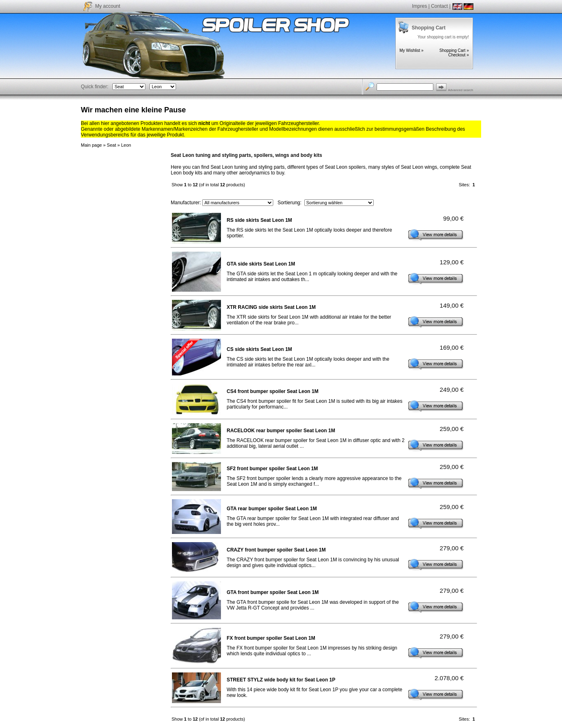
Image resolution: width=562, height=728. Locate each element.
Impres (420, 6)
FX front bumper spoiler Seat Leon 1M (271, 638)
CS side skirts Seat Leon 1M (259, 349)
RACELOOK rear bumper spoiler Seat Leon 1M (281, 431)
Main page (91, 145)
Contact (439, 6)
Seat (112, 145)
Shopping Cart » (454, 50)
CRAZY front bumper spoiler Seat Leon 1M (276, 550)
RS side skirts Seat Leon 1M (259, 220)
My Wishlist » (411, 50)
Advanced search (461, 90)
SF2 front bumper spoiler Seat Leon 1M (272, 469)
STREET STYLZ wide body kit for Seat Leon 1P (281, 680)
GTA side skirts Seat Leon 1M (261, 264)
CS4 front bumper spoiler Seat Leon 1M (273, 391)
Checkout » (458, 55)
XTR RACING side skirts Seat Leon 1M (271, 307)
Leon (126, 145)
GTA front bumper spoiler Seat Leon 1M (273, 592)
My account (108, 6)
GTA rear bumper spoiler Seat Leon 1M (272, 509)
